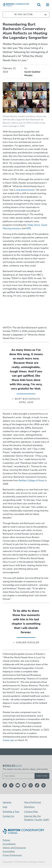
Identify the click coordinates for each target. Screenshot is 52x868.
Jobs (5, 807)
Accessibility (9, 851)
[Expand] (45, 15)
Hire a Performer (33, 802)
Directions (29, 807)
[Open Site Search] (39, 5)
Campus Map (31, 812)
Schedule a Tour (11, 812)
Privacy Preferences (12, 855)
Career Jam (8, 740)
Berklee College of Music (32, 480)
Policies (6, 840)
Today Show (34, 225)
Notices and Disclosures (14, 848)
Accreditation (9, 844)
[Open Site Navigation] (48, 5)
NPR (28, 228)
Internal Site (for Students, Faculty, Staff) (37, 818)
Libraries (7, 802)
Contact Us (8, 816)
